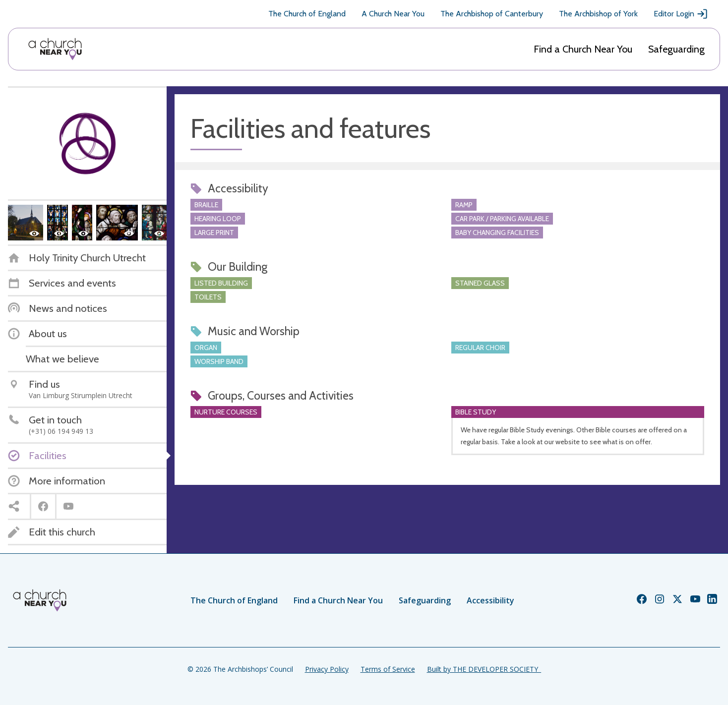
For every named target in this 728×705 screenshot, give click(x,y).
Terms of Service (388, 669)
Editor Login (681, 14)
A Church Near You (393, 14)
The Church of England (307, 14)
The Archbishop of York (598, 14)
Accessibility (490, 600)
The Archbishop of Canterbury (492, 14)
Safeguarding (676, 49)
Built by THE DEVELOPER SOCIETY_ (484, 669)
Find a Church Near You (583, 49)
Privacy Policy (327, 669)
